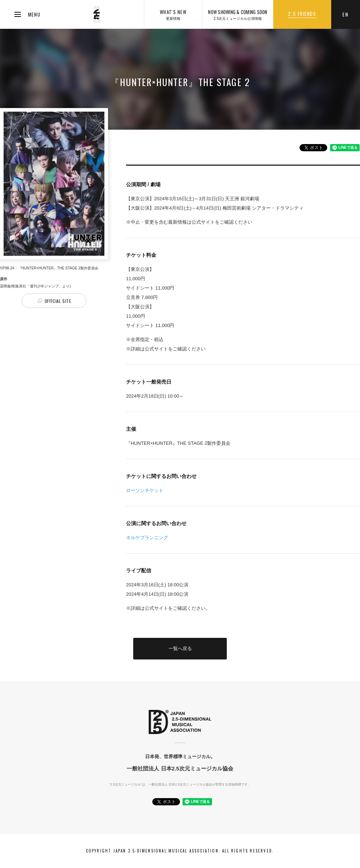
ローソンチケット (145, 490)
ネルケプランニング (147, 538)
